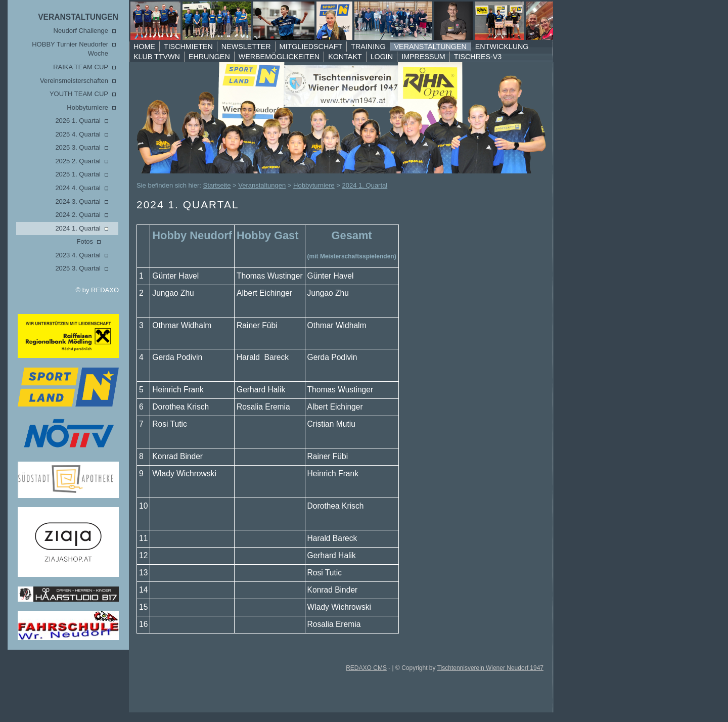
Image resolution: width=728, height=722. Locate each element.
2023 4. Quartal (78, 255)
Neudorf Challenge (81, 31)
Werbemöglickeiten (279, 57)
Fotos (85, 241)
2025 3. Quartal (78, 147)
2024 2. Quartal (78, 215)
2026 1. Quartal (78, 121)
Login (382, 57)
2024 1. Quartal (78, 228)
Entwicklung (502, 47)
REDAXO (105, 290)
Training (368, 47)
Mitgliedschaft (311, 47)
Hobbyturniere (87, 107)
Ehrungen (209, 57)
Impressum (423, 57)
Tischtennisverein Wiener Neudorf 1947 (490, 668)
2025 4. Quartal (78, 134)
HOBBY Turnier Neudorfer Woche (70, 49)
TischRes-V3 (478, 57)
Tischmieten (188, 47)
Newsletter (246, 47)
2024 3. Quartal (78, 201)
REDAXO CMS (366, 668)
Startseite (217, 185)
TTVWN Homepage (328, 21)
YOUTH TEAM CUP (79, 94)
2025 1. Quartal (78, 174)
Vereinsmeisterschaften (74, 81)
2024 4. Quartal (78, 188)
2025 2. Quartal (78, 161)
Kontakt (345, 57)
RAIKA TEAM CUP (81, 67)
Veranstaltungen (78, 17)
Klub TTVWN (157, 57)
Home (144, 47)
